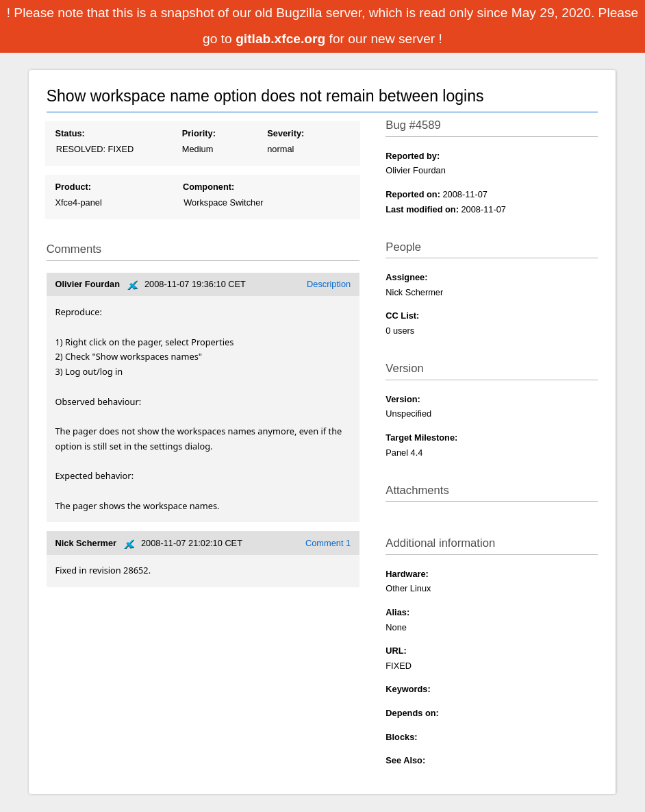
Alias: (397, 612)
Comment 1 (328, 543)
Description (329, 284)
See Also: (405, 760)
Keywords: (408, 689)
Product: (73, 187)
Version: (403, 399)
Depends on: (412, 713)
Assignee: (406, 277)
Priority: (199, 133)
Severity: (286, 133)
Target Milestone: (421, 438)
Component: (208, 187)
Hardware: (407, 574)
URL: (396, 651)
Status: (69, 133)
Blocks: (401, 737)
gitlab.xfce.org (282, 39)
